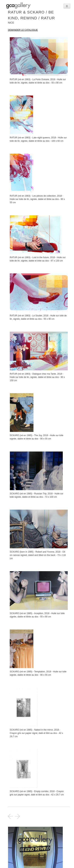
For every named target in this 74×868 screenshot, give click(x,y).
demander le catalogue (23, 30)
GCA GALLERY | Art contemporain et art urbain (18, 6)
